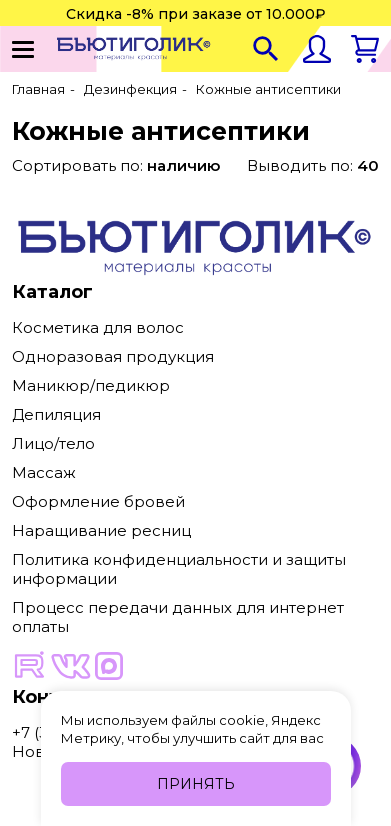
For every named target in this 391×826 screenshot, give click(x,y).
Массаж (44, 472)
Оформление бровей (98, 501)
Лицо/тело (53, 443)
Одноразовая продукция (113, 356)
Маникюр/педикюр (91, 385)
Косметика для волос (98, 327)
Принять (196, 784)
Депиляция (56, 414)
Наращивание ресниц (101, 530)
